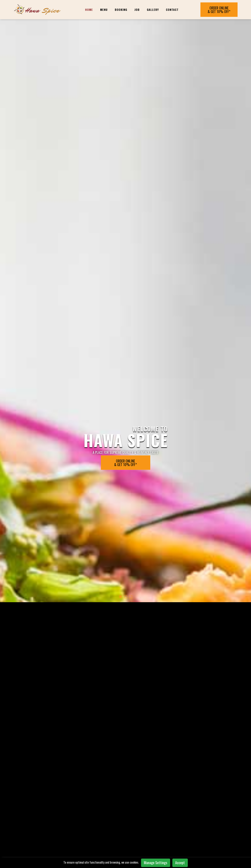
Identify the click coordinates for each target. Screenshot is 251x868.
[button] (120, 212)
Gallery (153, 10)
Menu (104, 10)
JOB (137, 10)
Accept (180, 863)
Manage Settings (155, 863)
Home (89, 10)
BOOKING (121, 10)
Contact (172, 10)
